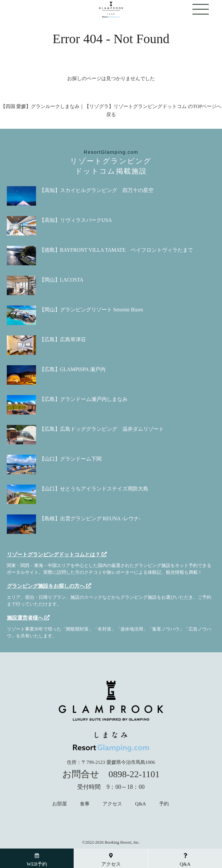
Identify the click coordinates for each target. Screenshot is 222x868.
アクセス (112, 804)
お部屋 (60, 804)
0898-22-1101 (134, 774)
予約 (164, 804)
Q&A (140, 804)
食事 (85, 804)
